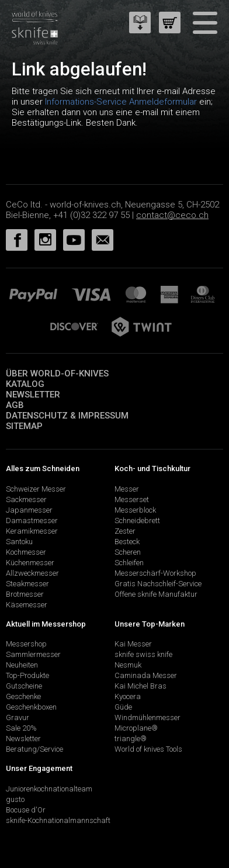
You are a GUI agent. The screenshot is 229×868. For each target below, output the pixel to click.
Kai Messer (133, 644)
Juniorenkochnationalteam (49, 789)
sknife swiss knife (143, 654)
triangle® (131, 739)
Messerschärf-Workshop (155, 573)
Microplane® (136, 728)
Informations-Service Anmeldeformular (121, 102)
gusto (15, 799)
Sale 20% (21, 728)
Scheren (128, 552)
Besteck (127, 542)
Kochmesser (26, 552)
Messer (127, 489)
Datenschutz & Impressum (67, 416)
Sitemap (24, 426)
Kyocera (128, 696)
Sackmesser (26, 499)
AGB (15, 405)
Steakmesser (27, 584)
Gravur (18, 717)
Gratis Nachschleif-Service (158, 584)
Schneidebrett (137, 521)
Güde (123, 707)
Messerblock (135, 510)
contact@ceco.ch (172, 215)
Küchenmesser (30, 563)
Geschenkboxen (31, 707)
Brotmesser (25, 594)
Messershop (26, 644)
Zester (125, 531)
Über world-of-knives (57, 374)
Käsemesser (27, 605)
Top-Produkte (27, 675)
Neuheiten (22, 665)
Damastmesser (32, 521)
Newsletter (33, 395)
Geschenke (23, 696)
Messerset (132, 499)
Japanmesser (29, 510)
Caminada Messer (146, 675)
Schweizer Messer (36, 489)
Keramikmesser (32, 531)
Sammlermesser (33, 654)
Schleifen (129, 563)
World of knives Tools (148, 749)
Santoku (19, 542)
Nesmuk (128, 665)
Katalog (25, 384)
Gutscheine (24, 686)
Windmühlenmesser (148, 717)
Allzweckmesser (32, 573)
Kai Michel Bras (140, 686)
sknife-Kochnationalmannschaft (58, 820)
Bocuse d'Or (26, 810)
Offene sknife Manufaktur (156, 594)
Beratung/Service (34, 749)
